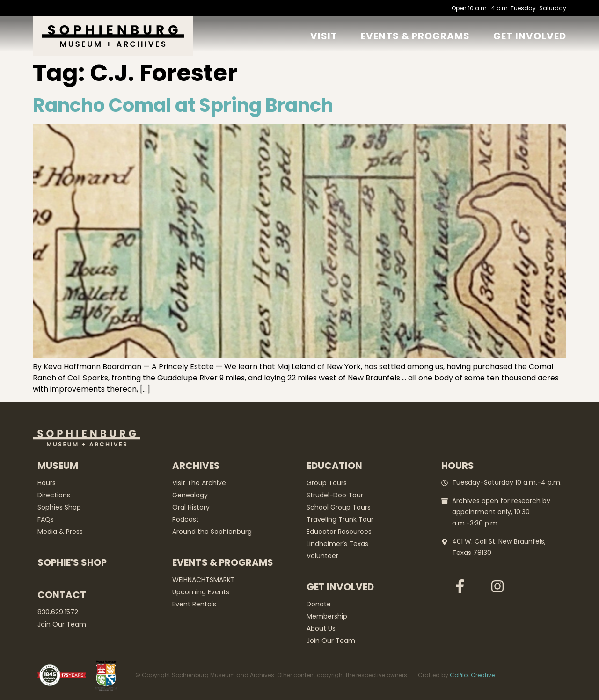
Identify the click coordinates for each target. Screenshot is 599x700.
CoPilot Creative (472, 675)
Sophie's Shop (72, 562)
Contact (62, 595)
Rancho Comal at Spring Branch (183, 105)
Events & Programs (415, 36)
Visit (324, 36)
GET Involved (530, 36)
